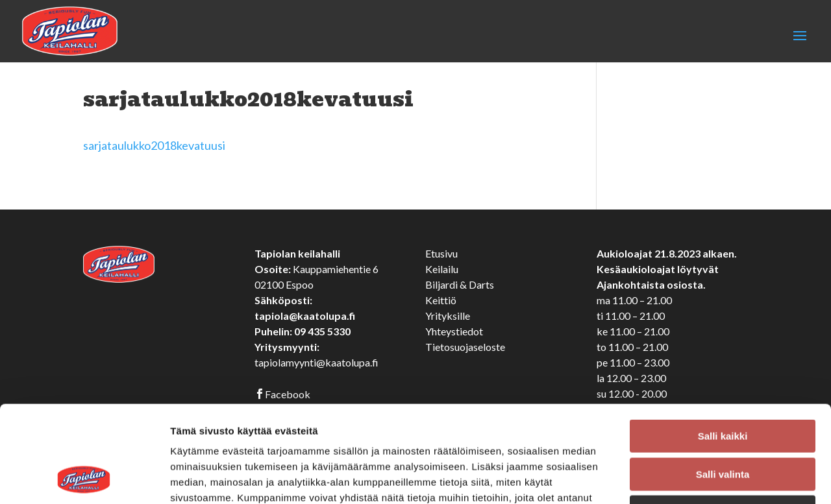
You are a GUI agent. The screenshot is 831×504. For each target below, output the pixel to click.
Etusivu (441, 253)
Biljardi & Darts (460, 284)
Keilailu (442, 269)
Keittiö (441, 300)
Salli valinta (723, 384)
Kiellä (723, 421)
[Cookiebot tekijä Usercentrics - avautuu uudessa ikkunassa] (84, 479)
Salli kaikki (723, 345)
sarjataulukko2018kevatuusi (154, 145)
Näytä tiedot (694, 478)
